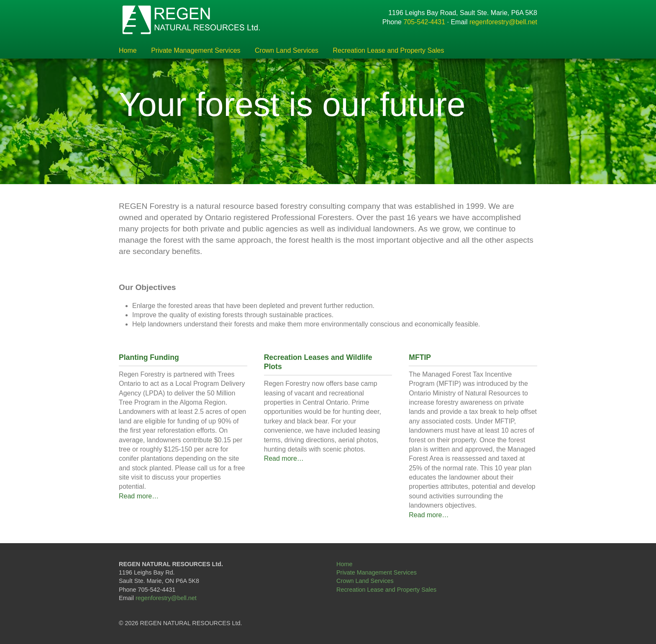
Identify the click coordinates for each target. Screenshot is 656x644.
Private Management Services (196, 51)
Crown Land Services (287, 51)
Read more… (139, 496)
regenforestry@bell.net (503, 22)
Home (128, 51)
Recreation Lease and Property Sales (389, 51)
